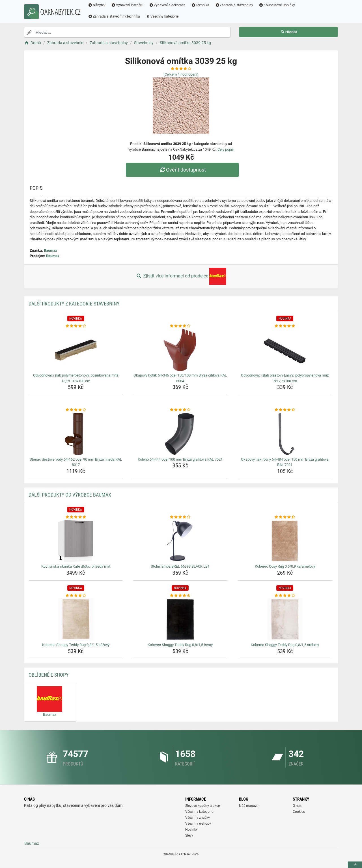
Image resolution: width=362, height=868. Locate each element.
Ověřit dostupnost (182, 170)
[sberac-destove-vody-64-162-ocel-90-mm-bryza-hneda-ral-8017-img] (76, 434)
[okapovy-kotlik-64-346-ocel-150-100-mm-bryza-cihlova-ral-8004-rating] (180, 326)
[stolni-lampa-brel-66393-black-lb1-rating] (180, 517)
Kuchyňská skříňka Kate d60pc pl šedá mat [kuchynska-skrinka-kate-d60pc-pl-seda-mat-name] (76, 566)
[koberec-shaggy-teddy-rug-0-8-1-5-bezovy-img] (76, 619)
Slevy (189, 835)
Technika (200, 5)
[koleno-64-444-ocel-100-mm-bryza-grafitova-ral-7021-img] (180, 434)
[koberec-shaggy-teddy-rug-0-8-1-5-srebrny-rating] (285, 596)
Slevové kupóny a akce (202, 806)
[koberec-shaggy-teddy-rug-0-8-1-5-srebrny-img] (285, 619)
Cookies (299, 812)
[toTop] (355, 865)
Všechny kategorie (162, 16)
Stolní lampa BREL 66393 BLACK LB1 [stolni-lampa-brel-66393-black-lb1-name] (180, 566)
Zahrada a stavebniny (234, 5)
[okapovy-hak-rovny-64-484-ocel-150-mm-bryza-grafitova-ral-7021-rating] (285, 410)
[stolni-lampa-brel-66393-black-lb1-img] (180, 541)
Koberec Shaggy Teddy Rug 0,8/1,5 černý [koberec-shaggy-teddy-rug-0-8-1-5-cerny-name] (180, 645)
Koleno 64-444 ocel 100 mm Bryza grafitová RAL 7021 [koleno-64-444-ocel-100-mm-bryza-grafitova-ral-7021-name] (180, 459)
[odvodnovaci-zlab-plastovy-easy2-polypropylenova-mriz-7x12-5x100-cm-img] (285, 350)
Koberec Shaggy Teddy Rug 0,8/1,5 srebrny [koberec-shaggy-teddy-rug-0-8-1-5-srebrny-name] (285, 645)
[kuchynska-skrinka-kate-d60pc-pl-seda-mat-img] (76, 541)
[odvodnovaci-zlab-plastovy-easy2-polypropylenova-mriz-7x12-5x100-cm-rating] (285, 326)
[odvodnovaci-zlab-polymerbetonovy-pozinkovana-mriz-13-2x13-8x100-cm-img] (76, 350)
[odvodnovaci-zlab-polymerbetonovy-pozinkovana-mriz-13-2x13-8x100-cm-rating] (76, 326)
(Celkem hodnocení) (181, 74)
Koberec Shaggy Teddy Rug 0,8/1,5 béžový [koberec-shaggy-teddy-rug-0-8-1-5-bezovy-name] (76, 645)
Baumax (50, 250)
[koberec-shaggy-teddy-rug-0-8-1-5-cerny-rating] (180, 596)
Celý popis (226, 149)
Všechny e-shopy (198, 824)
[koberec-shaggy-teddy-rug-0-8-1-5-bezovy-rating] (76, 596)
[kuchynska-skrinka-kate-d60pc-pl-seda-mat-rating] (76, 517)
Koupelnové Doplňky (277, 5)
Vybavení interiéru (127, 5)
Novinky (191, 829)
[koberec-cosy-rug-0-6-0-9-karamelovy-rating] (285, 517)
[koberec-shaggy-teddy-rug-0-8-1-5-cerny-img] (180, 619)
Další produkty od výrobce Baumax (70, 495)
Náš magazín (249, 806)
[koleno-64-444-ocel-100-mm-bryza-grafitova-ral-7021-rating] (180, 410)
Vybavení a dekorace (167, 5)
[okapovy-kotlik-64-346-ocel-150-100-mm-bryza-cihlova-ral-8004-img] (180, 350)
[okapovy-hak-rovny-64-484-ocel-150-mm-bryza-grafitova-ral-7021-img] (285, 434)
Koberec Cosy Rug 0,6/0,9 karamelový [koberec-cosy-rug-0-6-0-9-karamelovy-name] (285, 566)
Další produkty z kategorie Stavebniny (74, 304)
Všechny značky (198, 818)
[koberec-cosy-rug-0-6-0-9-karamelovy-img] (285, 541)
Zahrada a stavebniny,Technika (114, 16)
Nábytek (97, 5)
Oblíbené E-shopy (49, 675)
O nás (297, 806)
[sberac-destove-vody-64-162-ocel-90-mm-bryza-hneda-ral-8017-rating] (76, 410)
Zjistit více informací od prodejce (181, 276)
